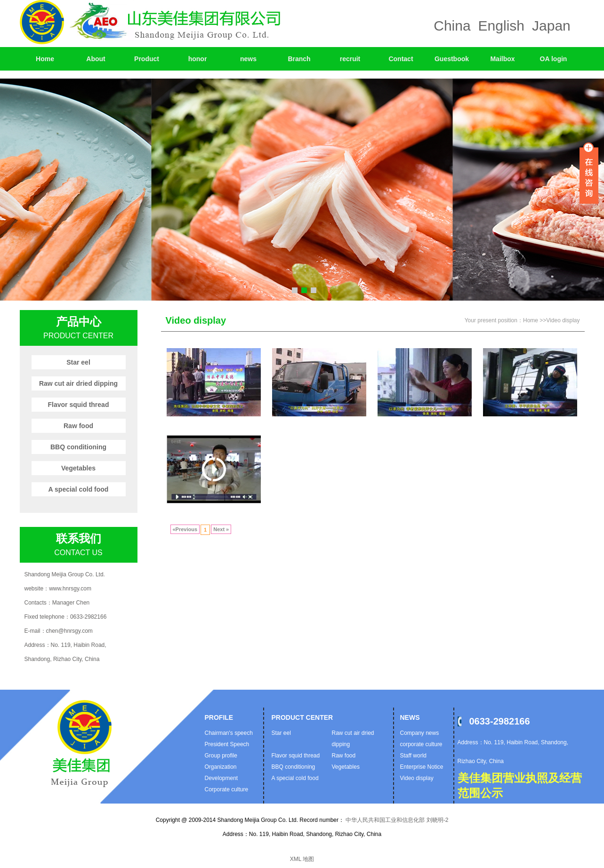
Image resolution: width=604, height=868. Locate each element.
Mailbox (502, 59)
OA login (554, 59)
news (248, 59)
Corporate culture (227, 789)
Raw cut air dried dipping (78, 383)
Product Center (302, 717)
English (501, 26)
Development (221, 778)
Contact (401, 59)
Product (147, 59)
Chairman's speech (229, 733)
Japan (551, 26)
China (452, 26)
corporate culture (421, 744)
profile (219, 717)
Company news (420, 733)
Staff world (413, 756)
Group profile (221, 756)
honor (198, 59)
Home (45, 59)
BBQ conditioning (78, 447)
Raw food (78, 426)
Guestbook (452, 59)
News (410, 717)
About (96, 59)
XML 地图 (302, 859)
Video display (563, 320)
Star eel (78, 362)
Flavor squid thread (79, 405)
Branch (299, 59)
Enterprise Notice (422, 767)
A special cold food (79, 489)
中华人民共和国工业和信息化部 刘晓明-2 (396, 820)
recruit (350, 59)
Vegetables (78, 468)
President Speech (227, 744)
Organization (221, 767)
